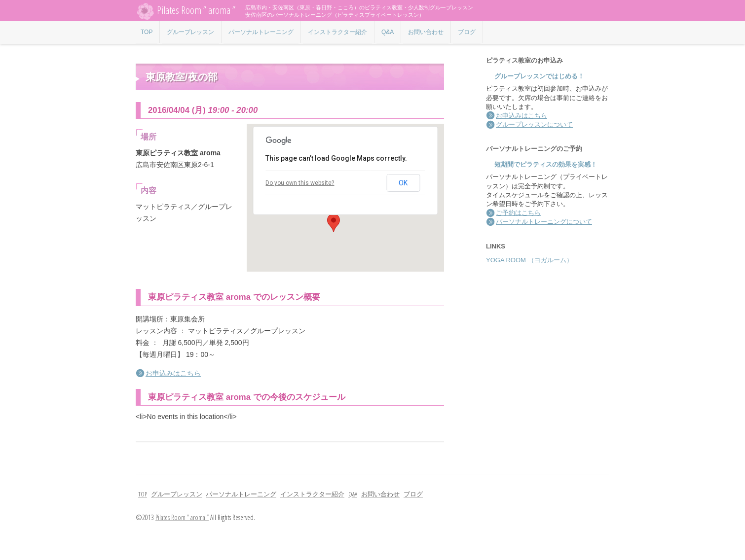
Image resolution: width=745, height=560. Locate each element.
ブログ (467, 32)
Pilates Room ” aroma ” (186, 11)
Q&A (388, 32)
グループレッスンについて (534, 124)
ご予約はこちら (518, 213)
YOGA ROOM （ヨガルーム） (529, 260)
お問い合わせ (426, 32)
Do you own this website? (300, 183)
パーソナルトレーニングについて (544, 222)
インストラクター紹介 (337, 32)
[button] (334, 223)
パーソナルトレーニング (261, 32)
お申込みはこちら (173, 373)
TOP (147, 32)
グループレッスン (190, 32)
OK (403, 183)
